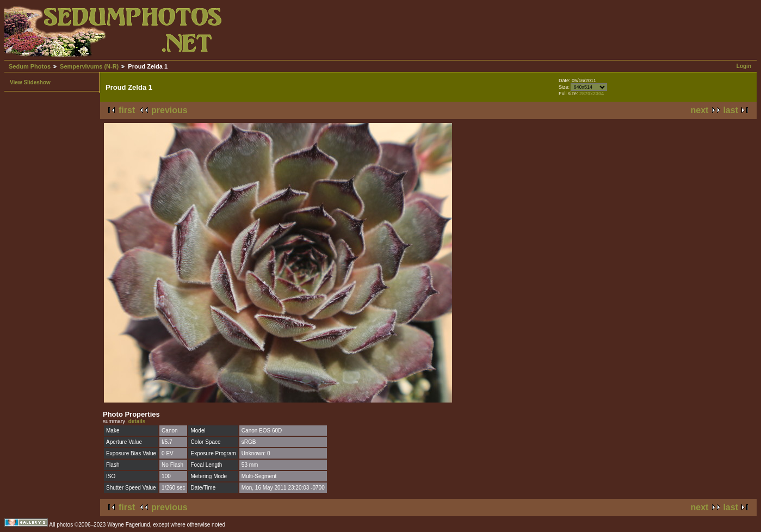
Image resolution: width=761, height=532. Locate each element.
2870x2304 (592, 94)
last (731, 110)
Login (744, 66)
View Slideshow (30, 82)
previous (169, 110)
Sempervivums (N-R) (89, 66)
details (137, 421)
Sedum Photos (30, 66)
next (700, 110)
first (127, 110)
